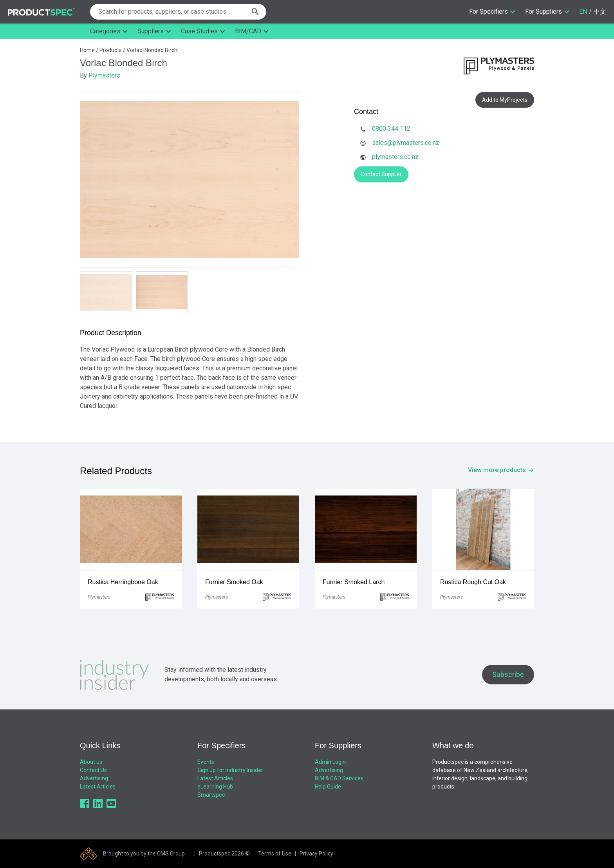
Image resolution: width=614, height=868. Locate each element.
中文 (600, 12)
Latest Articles (98, 787)
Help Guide (328, 787)
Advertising (94, 778)
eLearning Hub (215, 787)
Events (206, 762)
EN (583, 12)
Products (111, 50)
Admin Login (330, 762)
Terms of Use (275, 854)
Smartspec (211, 795)
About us (91, 762)
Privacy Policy (316, 854)
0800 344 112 (391, 129)
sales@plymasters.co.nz (406, 143)
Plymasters (104, 75)
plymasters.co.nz (395, 157)
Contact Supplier (381, 174)
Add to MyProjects (505, 100)
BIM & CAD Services (339, 778)
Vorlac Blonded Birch (152, 50)
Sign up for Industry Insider (230, 770)
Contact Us (93, 770)
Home (87, 50)
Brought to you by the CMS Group (144, 854)
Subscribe (508, 674)
